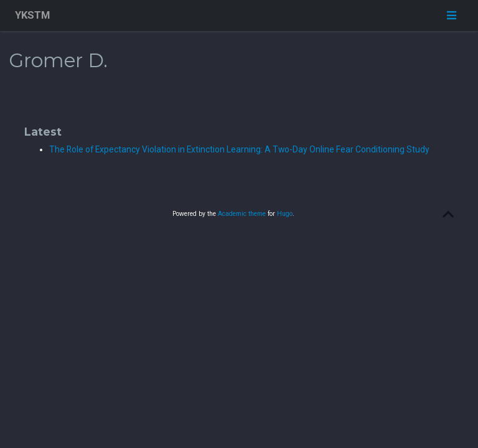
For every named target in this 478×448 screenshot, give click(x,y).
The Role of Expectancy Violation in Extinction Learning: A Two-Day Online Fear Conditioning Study (239, 149)
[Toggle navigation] (451, 15)
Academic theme (242, 214)
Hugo (285, 214)
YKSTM (32, 15)
